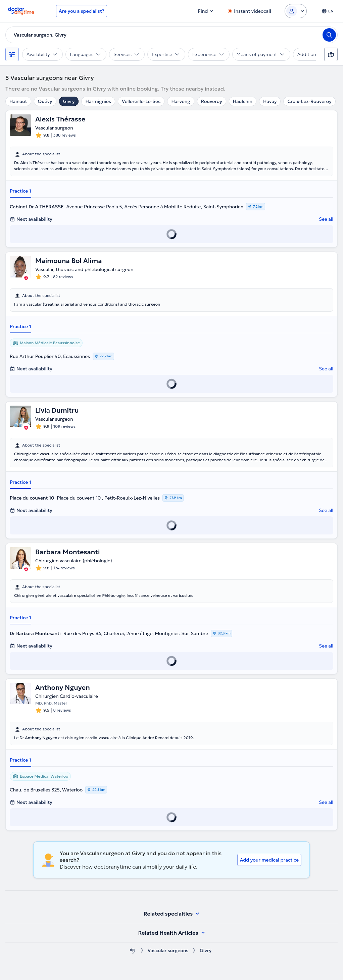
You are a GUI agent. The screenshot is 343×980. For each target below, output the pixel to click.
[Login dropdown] (296, 11)
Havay (270, 101)
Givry (69, 101)
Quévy (45, 101)
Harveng (181, 101)
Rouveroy (212, 101)
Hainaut (18, 101)
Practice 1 (20, 191)
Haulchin (243, 101)
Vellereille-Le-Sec (141, 101)
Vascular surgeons (168, 951)
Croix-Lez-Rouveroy (309, 101)
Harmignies (98, 101)
